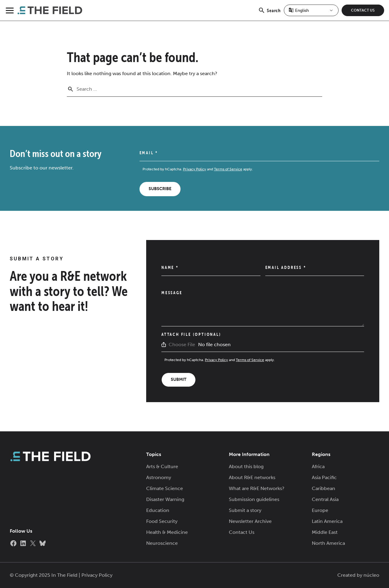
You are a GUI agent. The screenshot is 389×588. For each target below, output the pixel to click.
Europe (320, 510)
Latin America (327, 521)
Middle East (325, 532)
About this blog (246, 466)
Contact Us (363, 10)
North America (328, 543)
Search (269, 14)
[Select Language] (311, 10)
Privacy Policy (194, 169)
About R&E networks (252, 477)
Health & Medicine (167, 532)
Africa (318, 466)
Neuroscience (162, 543)
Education (158, 510)
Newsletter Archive (250, 521)
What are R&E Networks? (257, 488)
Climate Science (165, 488)
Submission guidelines (254, 499)
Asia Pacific (324, 477)
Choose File (182, 344)
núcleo (371, 575)
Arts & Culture (162, 466)
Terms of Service (228, 169)
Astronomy (159, 477)
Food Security (162, 521)
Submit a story (245, 510)
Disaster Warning (165, 499)
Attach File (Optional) (191, 334)
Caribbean (324, 488)
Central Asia (325, 499)
